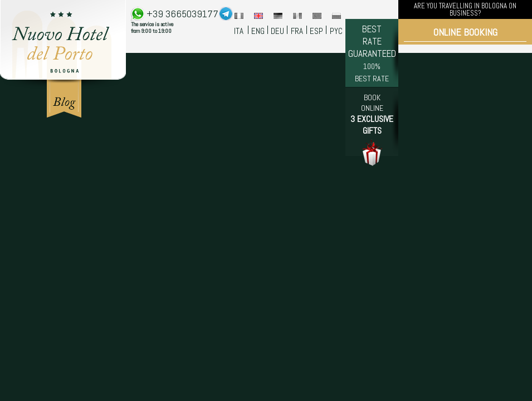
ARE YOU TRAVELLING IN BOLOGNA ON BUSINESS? (465, 9)
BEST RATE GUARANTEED (372, 53)
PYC (336, 31)
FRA (297, 31)
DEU (277, 31)
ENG (258, 31)
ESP (316, 31)
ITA (239, 31)
